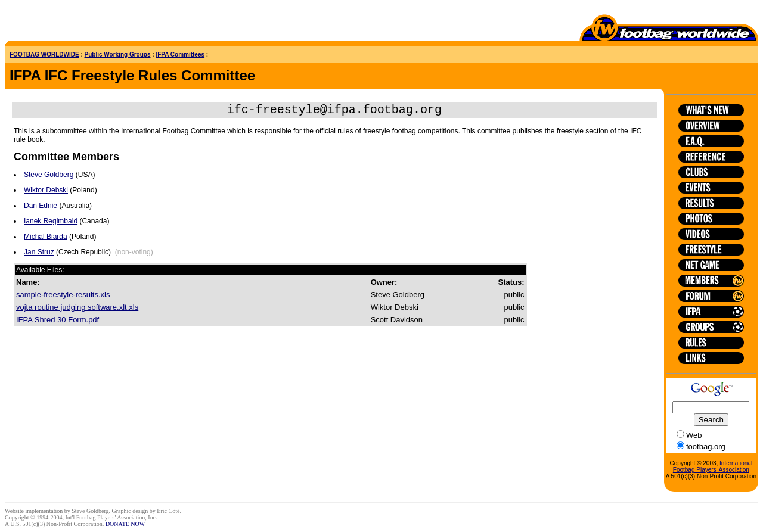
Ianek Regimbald (51, 223)
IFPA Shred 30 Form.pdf (58, 322)
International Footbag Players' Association (713, 466)
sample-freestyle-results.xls (63, 297)
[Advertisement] (75, 23)
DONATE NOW (125, 524)
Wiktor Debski (46, 192)
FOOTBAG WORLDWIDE (44, 55)
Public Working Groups (118, 55)
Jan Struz (39, 254)
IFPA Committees (180, 55)
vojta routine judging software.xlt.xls (77, 309)
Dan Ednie (41, 208)
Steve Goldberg (49, 177)
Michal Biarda (46, 239)
